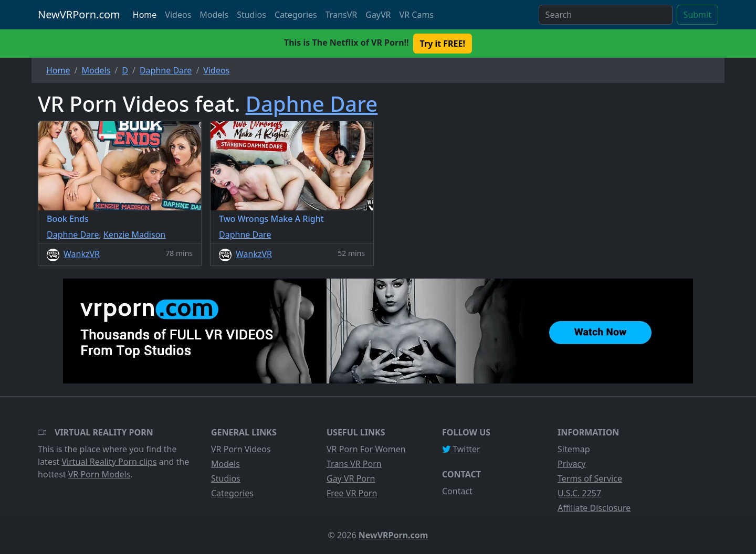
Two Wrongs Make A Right (271, 219)
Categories (296, 15)
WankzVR (82, 254)
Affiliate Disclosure (594, 508)
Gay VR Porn (351, 478)
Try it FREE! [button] (443, 44)
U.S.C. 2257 (579, 493)
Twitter (461, 449)
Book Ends (68, 219)
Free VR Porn (352, 493)
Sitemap (574, 449)
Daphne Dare (312, 104)
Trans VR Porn (354, 464)
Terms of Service (590, 478)
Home (145, 15)
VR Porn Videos (241, 449)
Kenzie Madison (134, 235)
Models (214, 15)
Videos (178, 15)
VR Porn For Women (366, 449)
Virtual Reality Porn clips (109, 462)
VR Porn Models (99, 474)
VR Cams (417, 15)
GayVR (378, 15)
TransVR (341, 15)
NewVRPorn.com (79, 14)
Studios (251, 15)
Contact (457, 491)
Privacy (571, 464)
